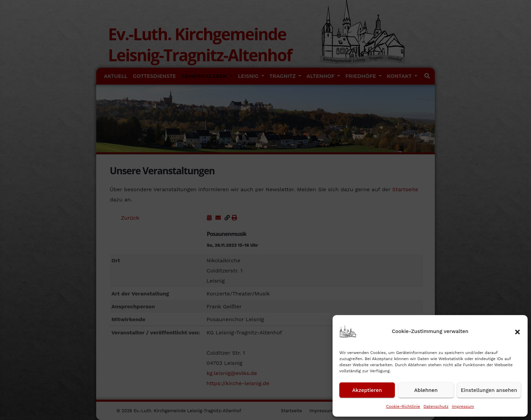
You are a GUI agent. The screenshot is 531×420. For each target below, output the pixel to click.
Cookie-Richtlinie (403, 406)
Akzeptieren (367, 390)
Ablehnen (426, 390)
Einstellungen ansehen (489, 390)
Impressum (463, 406)
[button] (517, 331)
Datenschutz (436, 406)
